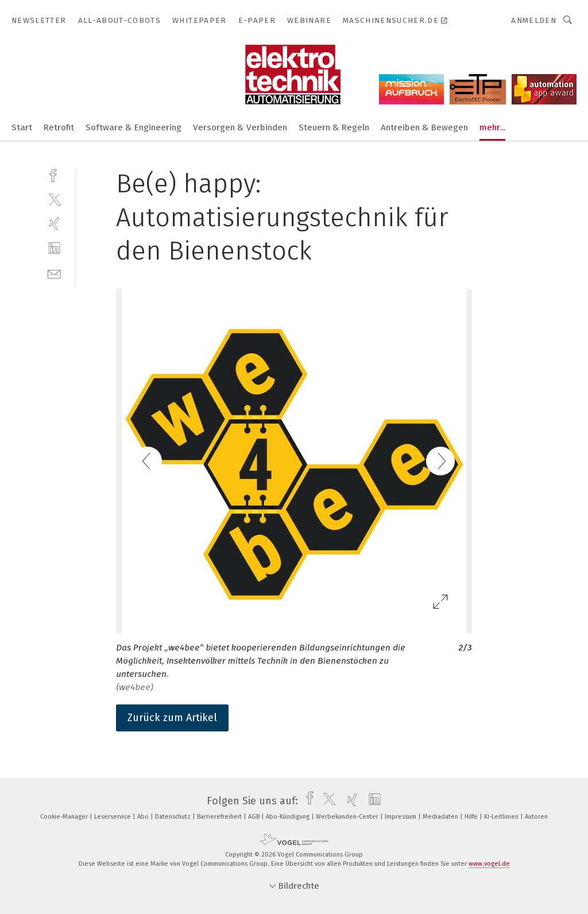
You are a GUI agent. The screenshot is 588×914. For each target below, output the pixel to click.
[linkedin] (54, 248)
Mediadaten (441, 817)
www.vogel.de (489, 864)
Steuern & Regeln (334, 127)
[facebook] (54, 174)
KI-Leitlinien (502, 817)
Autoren (536, 817)
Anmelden (534, 20)
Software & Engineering (134, 127)
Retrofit (59, 127)
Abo (144, 817)
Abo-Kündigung (289, 817)
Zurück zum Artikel (172, 718)
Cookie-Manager (65, 817)
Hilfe (472, 817)
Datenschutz (174, 817)
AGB (255, 817)
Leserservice (113, 817)
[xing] (54, 224)
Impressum (401, 817)
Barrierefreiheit (220, 817)
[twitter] (54, 199)
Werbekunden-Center (348, 817)
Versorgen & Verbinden (240, 127)
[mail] (54, 273)
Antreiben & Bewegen (424, 127)
